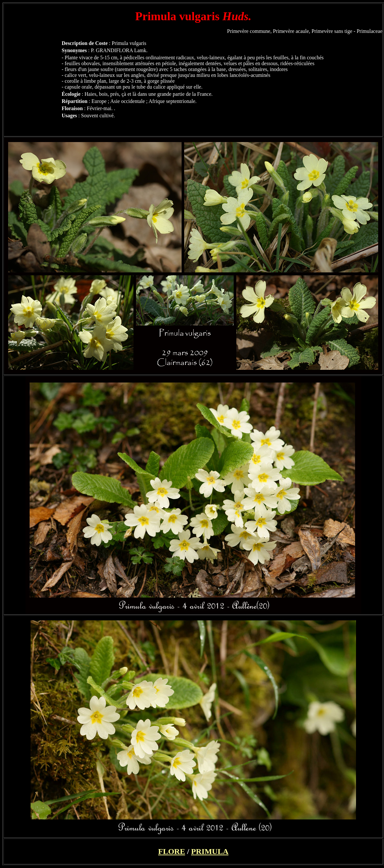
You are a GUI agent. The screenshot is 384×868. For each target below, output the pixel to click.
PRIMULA (210, 851)
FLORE (172, 851)
